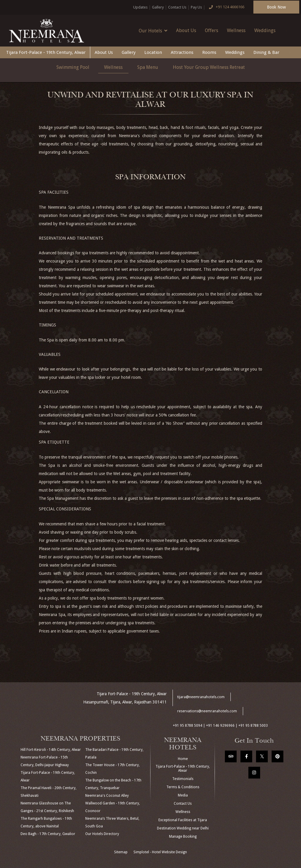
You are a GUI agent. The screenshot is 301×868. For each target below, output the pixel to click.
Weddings (265, 30)
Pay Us (196, 7)
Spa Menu (148, 67)
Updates (140, 7)
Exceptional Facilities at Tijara (183, 820)
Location (153, 52)
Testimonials (183, 779)
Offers (211, 30)
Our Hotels (153, 31)
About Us (186, 30)
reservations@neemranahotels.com (207, 711)
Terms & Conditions (183, 787)
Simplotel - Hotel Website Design (160, 852)
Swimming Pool (73, 67)
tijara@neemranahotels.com (201, 697)
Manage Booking (183, 837)
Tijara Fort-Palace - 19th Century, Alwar (46, 52)
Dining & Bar (266, 52)
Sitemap (121, 852)
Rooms (209, 52)
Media (183, 795)
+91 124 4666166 (225, 7)
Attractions (182, 52)
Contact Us (177, 7)
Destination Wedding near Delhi (183, 828)
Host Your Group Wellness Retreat (209, 67)
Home (183, 759)
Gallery (158, 7)
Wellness (236, 30)
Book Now (276, 7)
